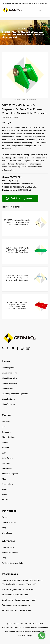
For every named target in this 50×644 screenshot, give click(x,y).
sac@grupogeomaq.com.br (18, 605)
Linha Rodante (8, 399)
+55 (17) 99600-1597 (22, 610)
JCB (4, 453)
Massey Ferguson (10, 474)
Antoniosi (6, 421)
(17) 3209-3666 (21, 595)
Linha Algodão (8, 368)
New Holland (8, 484)
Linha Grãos (7, 388)
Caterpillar (7, 432)
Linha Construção (10, 383)
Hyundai (6, 448)
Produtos (28, 28)
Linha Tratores (8, 404)
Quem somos (8, 547)
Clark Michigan (8, 437)
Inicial (19, 28)
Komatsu (6, 463)
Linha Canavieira (9, 378)
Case (4, 427)
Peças (5, 517)
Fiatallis (5, 442)
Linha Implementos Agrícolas (15, 394)
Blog (4, 528)
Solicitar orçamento (20, 198)
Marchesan (7, 468)
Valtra (5, 489)
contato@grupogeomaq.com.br (22, 600)
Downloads (7, 533)
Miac (4, 479)
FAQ (4, 558)
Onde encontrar (9, 522)
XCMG (5, 500)
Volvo (4, 494)
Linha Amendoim (9, 373)
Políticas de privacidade (12, 563)
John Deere (7, 458)
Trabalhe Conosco (10, 553)
